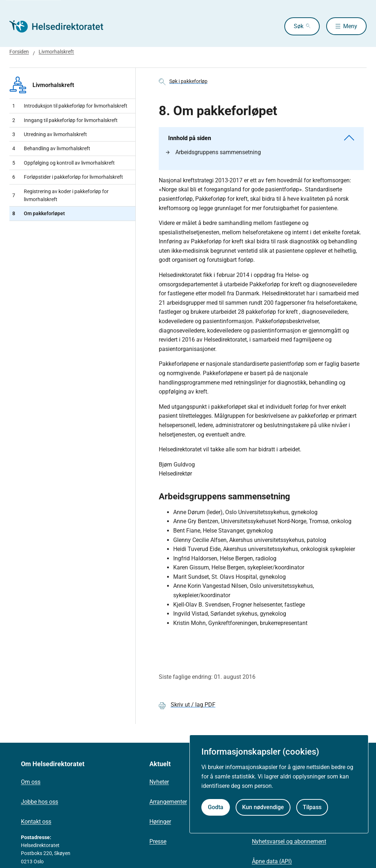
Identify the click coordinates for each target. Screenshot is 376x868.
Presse (158, 841)
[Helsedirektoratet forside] (61, 26)
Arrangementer (168, 802)
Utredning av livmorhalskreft (50, 134)
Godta (216, 807)
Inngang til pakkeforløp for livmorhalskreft (65, 120)
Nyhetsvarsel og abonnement (289, 841)
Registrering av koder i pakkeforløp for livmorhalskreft (60, 195)
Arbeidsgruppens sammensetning (213, 152)
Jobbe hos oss (40, 802)
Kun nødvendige (263, 807)
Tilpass (312, 807)
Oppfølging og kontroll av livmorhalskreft (64, 163)
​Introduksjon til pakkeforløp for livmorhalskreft (70, 106)
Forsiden (19, 52)
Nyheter (159, 782)
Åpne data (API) (272, 861)
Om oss (31, 782)
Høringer (160, 822)
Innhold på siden (261, 138)
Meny (350, 26)
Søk (297, 26)
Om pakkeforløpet (39, 213)
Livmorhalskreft (56, 52)
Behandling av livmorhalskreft (51, 148)
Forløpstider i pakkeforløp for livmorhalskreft (68, 177)
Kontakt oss (36, 822)
